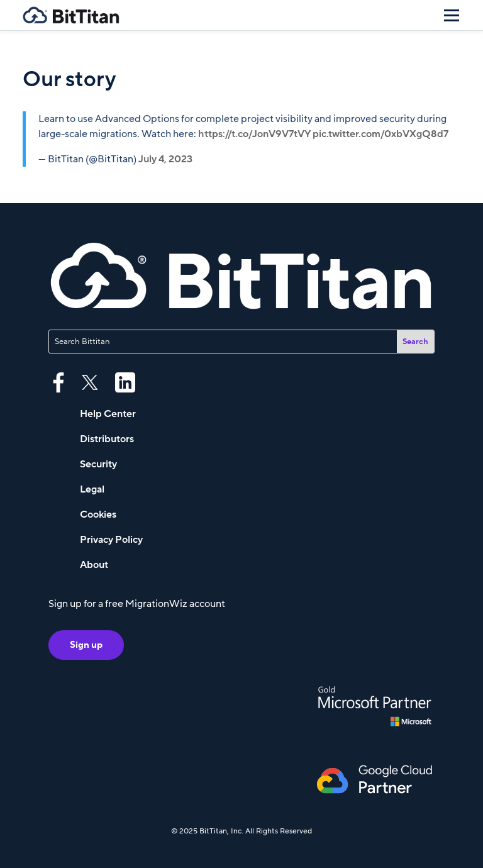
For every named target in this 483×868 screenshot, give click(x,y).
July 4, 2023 (165, 159)
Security (98, 464)
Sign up (86, 645)
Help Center (108, 414)
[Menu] (452, 15)
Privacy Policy (111, 540)
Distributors (107, 439)
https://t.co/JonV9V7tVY (254, 134)
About (94, 565)
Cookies (98, 515)
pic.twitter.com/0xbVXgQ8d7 (380, 134)
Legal (92, 489)
